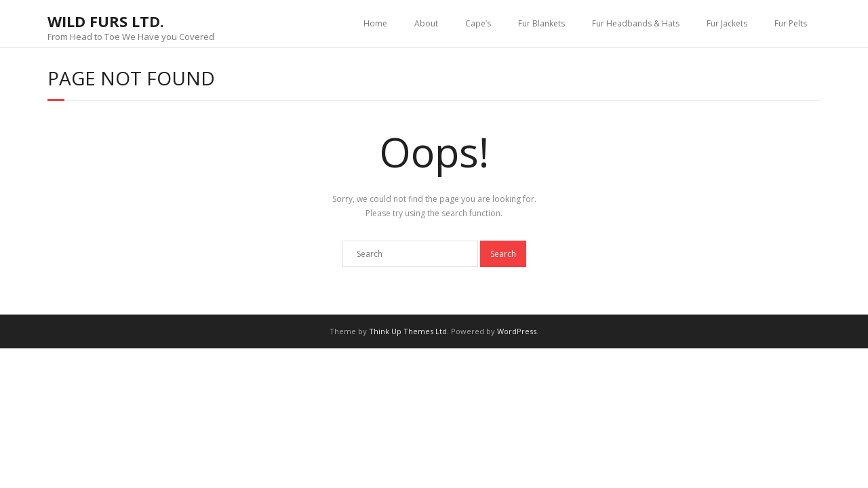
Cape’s (478, 23)
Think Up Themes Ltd (408, 331)
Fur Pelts (791, 23)
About (426, 23)
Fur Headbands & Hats (636, 23)
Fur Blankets (541, 23)
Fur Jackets (727, 23)
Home (375, 23)
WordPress (517, 331)
